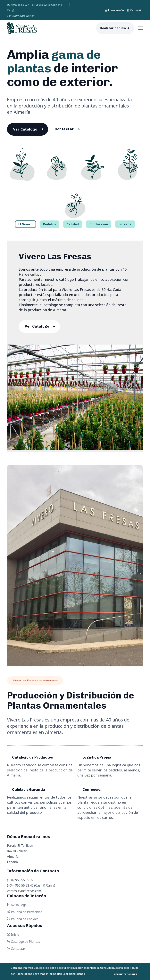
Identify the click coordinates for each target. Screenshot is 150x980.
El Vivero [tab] (25, 225)
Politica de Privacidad (25, 913)
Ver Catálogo (26, 130)
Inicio (13, 936)
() (134, 10)
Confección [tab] (99, 225)
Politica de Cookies (23, 920)
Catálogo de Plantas (24, 943)
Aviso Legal (17, 906)
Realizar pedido (113, 28)
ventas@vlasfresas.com (21, 16)
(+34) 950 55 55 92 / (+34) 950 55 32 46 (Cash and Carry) (35, 7)
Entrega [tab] (125, 225)
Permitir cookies (126, 974)
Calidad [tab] (73, 225)
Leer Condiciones (74, 974)
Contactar (66, 130)
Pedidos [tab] (50, 225)
